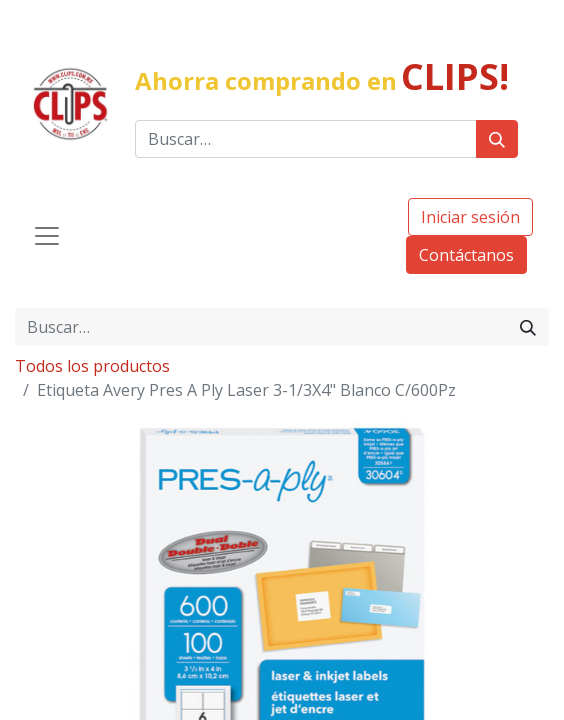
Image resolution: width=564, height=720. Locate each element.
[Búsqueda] (497, 139)
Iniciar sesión (470, 217)
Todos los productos (92, 366)
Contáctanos (466, 255)
